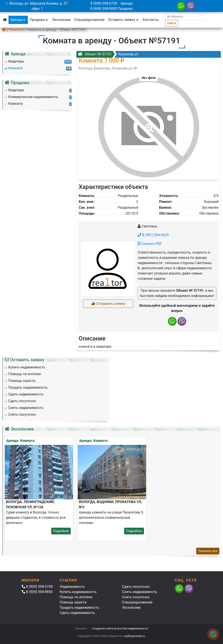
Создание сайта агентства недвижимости (120, 628)
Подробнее (61, 531)
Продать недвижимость (79, 608)
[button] (149, 125)
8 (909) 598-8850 (104, 9)
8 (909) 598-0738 (104, 3)
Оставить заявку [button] (124, 20)
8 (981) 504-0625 (153, 235)
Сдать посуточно (136, 587)
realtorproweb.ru (134, 636)
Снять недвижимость (140, 592)
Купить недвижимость (78, 592)
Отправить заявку (108, 304)
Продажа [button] (39, 20)
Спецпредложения (89, 20)
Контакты (151, 20)
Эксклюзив (61, 20)
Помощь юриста (73, 602)
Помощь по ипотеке (76, 597)
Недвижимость (72, 587)
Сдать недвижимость (77, 613)
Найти (172, 23)
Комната (17, 30)
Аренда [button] (18, 20)
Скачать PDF (150, 244)
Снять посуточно (136, 597)
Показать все (208, 551)
